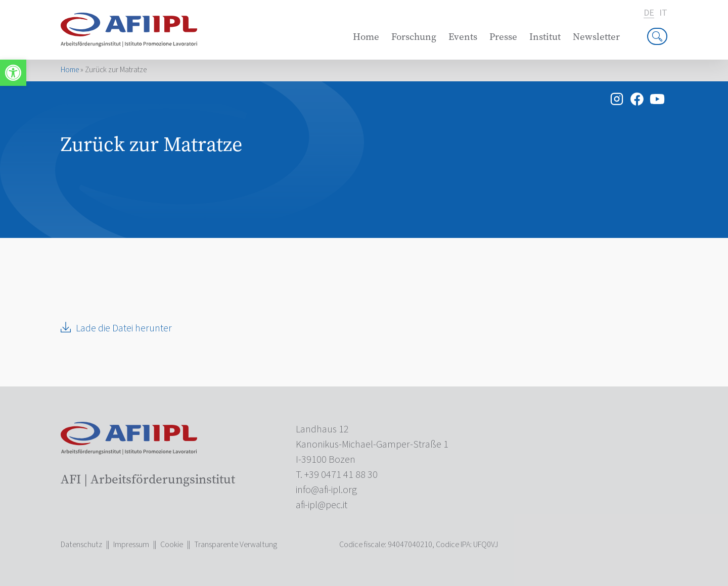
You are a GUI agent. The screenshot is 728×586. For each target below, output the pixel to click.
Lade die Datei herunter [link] (124, 328)
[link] (13, 73)
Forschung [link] (414, 37)
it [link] (663, 13)
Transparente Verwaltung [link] (236, 545)
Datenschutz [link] (81, 545)
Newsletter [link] (596, 37)
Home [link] (366, 37)
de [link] (649, 13)
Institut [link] (545, 37)
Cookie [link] (172, 545)
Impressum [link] (131, 545)
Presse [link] (503, 37)
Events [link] (463, 37)
